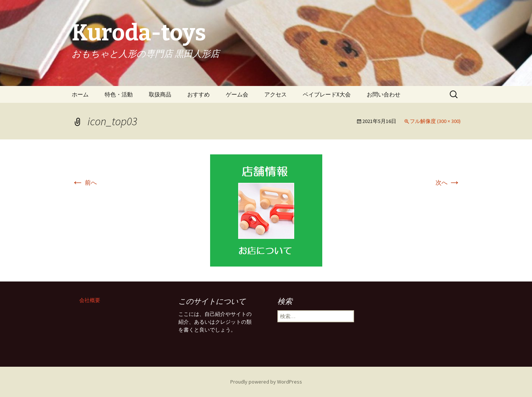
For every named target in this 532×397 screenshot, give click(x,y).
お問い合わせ (384, 94)
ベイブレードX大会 (327, 94)
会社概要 (90, 300)
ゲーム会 (237, 94)
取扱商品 (160, 94)
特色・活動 (119, 94)
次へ (448, 182)
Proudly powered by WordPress (266, 382)
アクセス (276, 94)
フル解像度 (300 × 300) (435, 121)
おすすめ (199, 94)
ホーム (80, 94)
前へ (84, 182)
